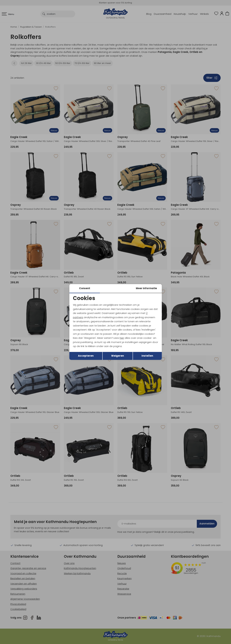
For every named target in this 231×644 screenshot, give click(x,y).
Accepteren (86, 356)
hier (122, 338)
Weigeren (118, 356)
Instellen (147, 356)
